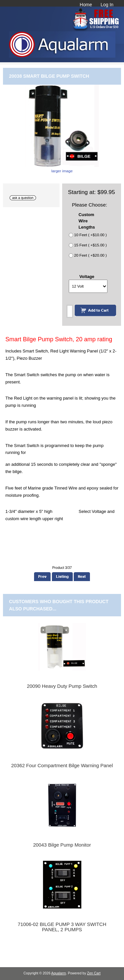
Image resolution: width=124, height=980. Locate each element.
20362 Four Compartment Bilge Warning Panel (62, 766)
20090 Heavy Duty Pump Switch (62, 686)
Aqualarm (59, 973)
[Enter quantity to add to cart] (70, 311)
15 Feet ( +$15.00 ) (90, 245)
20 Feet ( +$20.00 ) (90, 255)
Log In (107, 5)
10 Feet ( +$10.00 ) (90, 235)
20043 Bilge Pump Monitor (62, 845)
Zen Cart (94, 973)
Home (86, 5)
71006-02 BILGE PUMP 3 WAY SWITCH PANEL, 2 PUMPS (62, 927)
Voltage (87, 277)
